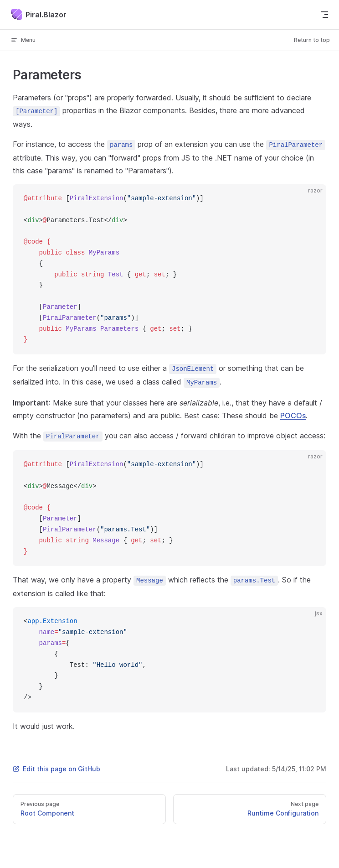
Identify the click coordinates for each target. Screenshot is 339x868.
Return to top (312, 40)
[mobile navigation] (324, 15)
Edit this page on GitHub (56, 769)
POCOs (293, 416)
